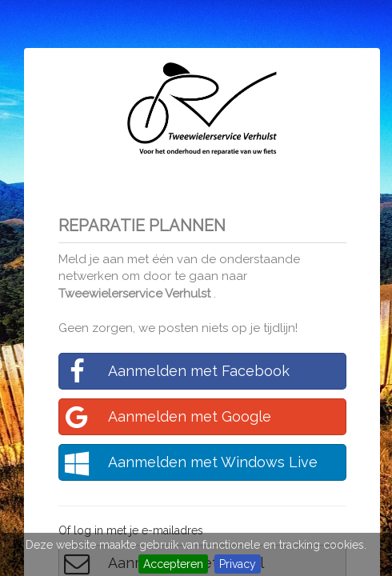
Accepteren (173, 564)
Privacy (238, 564)
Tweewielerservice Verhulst (136, 294)
